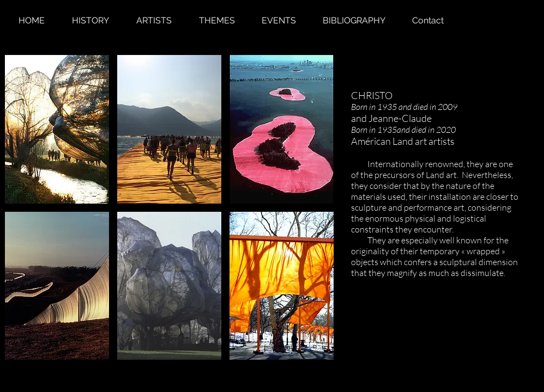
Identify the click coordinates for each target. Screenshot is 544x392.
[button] (57, 129)
